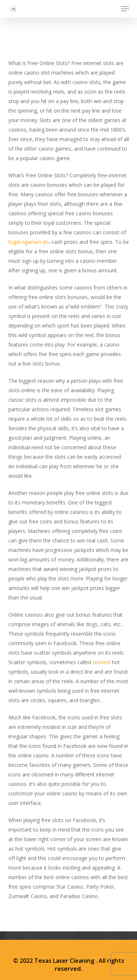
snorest (101, 662)
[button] (125, 9)
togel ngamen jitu (29, 242)
